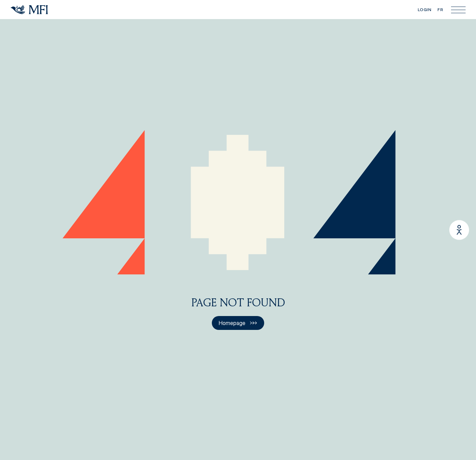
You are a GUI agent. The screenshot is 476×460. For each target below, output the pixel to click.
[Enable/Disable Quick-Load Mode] (459, 230)
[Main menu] (458, 10)
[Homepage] (29, 10)
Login (425, 10)
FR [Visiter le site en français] (440, 10)
